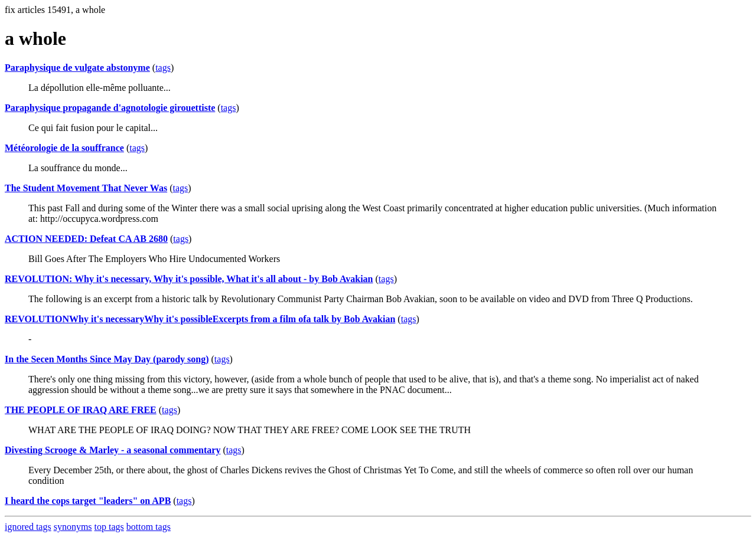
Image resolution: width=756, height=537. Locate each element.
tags (163, 68)
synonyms (73, 527)
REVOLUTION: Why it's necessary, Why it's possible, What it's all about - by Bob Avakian (189, 279)
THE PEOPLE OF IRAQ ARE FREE (81, 410)
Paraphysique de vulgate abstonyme (77, 68)
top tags (109, 527)
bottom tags (149, 527)
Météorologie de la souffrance (64, 148)
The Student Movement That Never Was (86, 188)
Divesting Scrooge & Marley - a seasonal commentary (113, 450)
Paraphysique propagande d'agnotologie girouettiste (110, 108)
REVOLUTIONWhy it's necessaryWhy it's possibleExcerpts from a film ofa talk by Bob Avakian (200, 319)
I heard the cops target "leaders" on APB (88, 501)
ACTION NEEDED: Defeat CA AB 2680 (86, 239)
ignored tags (28, 527)
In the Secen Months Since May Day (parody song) (107, 359)
